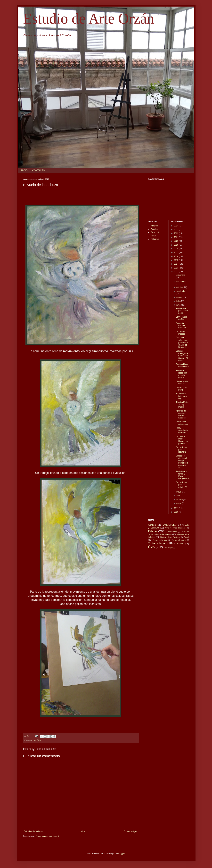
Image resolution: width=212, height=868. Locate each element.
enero (179, 503)
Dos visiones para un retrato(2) (181, 450)
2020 (177, 241)
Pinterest (154, 226)
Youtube (154, 229)
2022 (177, 233)
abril (179, 496)
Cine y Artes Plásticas (175, 528)
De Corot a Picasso (181, 333)
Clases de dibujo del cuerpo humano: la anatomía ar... (182, 462)
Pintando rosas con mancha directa (181, 374)
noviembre (181, 281)
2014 (177, 264)
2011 (177, 508)
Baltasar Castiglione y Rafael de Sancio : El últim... (182, 356)
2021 (177, 237)
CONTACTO (38, 170)
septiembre (181, 291)
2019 (177, 245)
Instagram (155, 239)
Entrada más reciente (33, 831)
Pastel (186, 537)
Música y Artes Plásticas (170, 537)
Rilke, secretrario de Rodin (182, 430)
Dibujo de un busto (181, 389)
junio (179, 305)
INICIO (24, 170)
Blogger (122, 854)
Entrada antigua (131, 831)
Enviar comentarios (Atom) (47, 836)
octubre (180, 287)
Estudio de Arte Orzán (89, 19)
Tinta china (157, 543)
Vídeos (180, 544)
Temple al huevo (179, 540)
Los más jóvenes (164, 534)
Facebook (155, 232)
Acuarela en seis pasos (182, 423)
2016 (177, 256)
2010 (177, 512)
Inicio (83, 831)
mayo (179, 492)
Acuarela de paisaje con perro (182, 311)
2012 (177, 272)
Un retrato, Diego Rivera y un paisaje (182, 440)
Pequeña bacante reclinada (181, 326)
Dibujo (153, 531)
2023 (177, 230)
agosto (180, 297)
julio (178, 301)
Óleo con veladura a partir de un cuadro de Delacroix (182, 342)
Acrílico (152, 525)
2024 (177, 226)
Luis (34, 740)
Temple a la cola (160, 540)
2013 (177, 268)
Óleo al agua (168, 548)
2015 (177, 260)
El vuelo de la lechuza (182, 383)
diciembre (181, 275)
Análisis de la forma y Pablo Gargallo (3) (182, 475)
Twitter (153, 236)
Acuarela (169, 525)
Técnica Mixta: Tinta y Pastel (182, 405)
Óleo (39, 740)
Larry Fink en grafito (182, 318)
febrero (180, 500)
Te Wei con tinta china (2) (182, 396)
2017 (177, 252)
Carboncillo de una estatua (182, 365)
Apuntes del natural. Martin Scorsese (181, 414)
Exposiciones (172, 532)
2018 (177, 249)
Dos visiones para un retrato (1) (181, 485)
